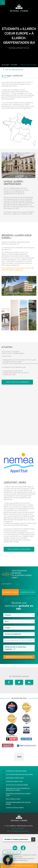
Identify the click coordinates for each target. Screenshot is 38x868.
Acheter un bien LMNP (14, 781)
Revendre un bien (10, 592)
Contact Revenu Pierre (15, 808)
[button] (14, 763)
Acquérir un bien (28, 592)
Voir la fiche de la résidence (17, 382)
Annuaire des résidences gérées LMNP (18, 795)
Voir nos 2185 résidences (13, 70)
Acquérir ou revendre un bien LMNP (19, 866)
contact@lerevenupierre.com (18, 831)
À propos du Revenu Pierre (16, 771)
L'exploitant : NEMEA (15, 482)
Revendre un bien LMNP (15, 778)
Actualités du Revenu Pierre (17, 785)
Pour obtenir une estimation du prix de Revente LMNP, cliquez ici (18, 269)
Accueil (5, 65)
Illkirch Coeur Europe (29, 65)
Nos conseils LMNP (13, 799)
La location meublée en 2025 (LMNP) (19, 775)
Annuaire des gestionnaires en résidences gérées (18, 789)
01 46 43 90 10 (18, 828)
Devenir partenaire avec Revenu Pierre (18, 803)
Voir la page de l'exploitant (19, 549)
